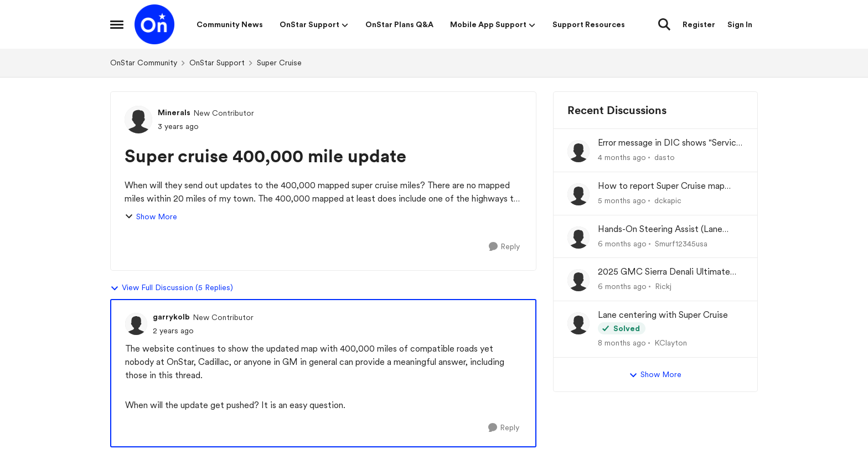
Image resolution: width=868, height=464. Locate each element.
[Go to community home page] (154, 24)
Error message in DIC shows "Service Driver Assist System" (670, 143)
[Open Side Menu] (117, 24)
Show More (151, 217)
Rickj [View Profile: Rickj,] (663, 286)
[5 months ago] (622, 201)
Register (699, 24)
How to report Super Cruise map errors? (661, 186)
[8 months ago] (622, 343)
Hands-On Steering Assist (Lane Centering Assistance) (660, 230)
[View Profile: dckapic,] (578, 194)
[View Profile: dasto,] (578, 151)
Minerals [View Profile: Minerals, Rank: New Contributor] (174, 112)
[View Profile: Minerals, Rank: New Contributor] (138, 120)
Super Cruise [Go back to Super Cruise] (279, 63)
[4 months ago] (622, 158)
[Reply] (504, 247)
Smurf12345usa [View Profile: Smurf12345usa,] (681, 243)
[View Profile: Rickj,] (578, 280)
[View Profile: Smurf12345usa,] (578, 238)
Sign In (740, 24)
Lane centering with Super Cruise (663, 315)
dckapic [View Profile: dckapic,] (668, 200)
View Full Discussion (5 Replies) (172, 288)
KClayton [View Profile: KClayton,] (671, 343)
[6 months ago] (622, 243)
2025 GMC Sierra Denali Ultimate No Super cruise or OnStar (664, 272)
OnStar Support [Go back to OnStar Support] (217, 63)
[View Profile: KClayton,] (578, 323)
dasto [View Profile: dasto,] (665, 157)
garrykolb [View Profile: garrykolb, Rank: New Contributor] (171, 317)
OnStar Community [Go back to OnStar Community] (144, 63)
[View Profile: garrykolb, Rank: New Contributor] (136, 324)
